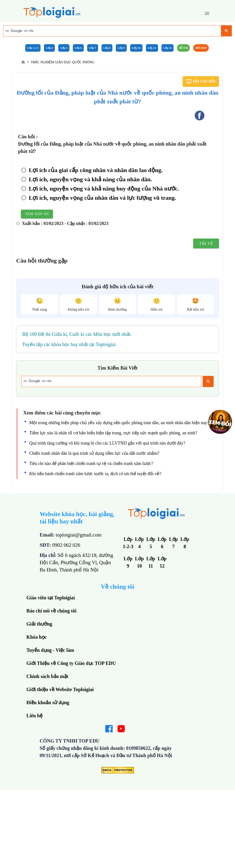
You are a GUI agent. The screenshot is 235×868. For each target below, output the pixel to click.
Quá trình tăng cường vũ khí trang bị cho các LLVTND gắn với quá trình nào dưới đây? (107, 443)
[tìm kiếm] (112, 31)
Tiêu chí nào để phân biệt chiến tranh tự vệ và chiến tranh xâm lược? (91, 463)
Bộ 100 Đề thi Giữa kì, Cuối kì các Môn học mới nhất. (77, 334)
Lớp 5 (64, 48)
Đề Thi (183, 48)
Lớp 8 (107, 48)
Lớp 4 (49, 48)
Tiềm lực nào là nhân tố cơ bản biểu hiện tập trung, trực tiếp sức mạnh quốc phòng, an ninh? (113, 433)
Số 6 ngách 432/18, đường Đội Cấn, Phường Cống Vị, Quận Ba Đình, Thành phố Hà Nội (76, 562)
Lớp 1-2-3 (33, 48)
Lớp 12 (168, 48)
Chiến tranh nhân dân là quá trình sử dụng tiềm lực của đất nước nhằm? (94, 453)
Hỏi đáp (201, 48)
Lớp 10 (136, 48)
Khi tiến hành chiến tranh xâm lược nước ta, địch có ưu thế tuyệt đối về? (95, 474)
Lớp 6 (78, 48)
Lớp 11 (152, 48)
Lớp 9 (121, 48)
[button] (207, 13)
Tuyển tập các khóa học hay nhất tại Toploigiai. (69, 344)
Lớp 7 (93, 48)
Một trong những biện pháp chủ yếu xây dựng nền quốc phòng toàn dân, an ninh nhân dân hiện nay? (119, 423)
